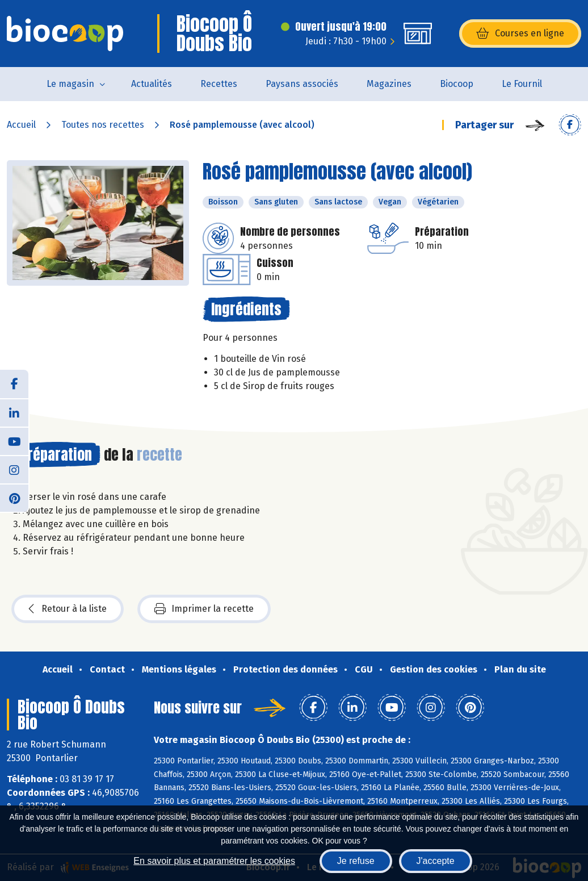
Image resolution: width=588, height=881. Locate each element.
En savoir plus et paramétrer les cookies (214, 861)
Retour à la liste (68, 609)
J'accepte (436, 861)
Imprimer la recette (204, 609)
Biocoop (457, 84)
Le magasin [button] (70, 84)
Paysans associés (302, 84)
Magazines (389, 84)
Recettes (219, 84)
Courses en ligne (520, 34)
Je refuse (356, 861)
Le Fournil (522, 84)
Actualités (152, 84)
